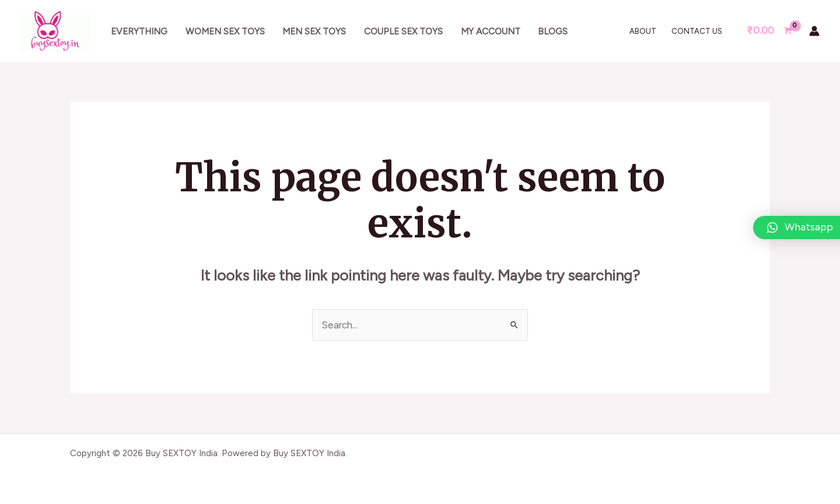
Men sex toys (314, 31)
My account (491, 31)
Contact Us (697, 31)
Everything (139, 31)
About (643, 31)
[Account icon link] (814, 31)
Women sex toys (225, 31)
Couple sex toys (403, 31)
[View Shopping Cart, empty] (769, 31)
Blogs (553, 31)
